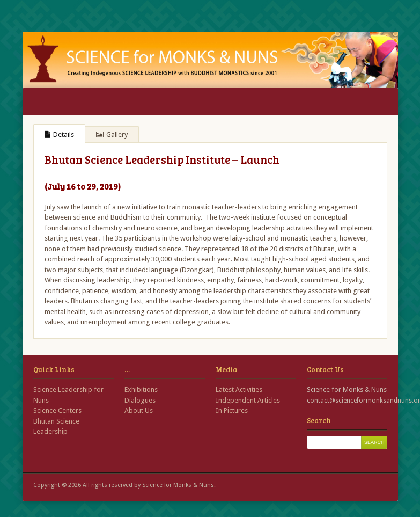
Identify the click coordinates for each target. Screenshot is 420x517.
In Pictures (232, 410)
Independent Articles (248, 400)
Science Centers (57, 410)
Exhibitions (141, 389)
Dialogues (140, 400)
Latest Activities (239, 389)
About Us (139, 410)
